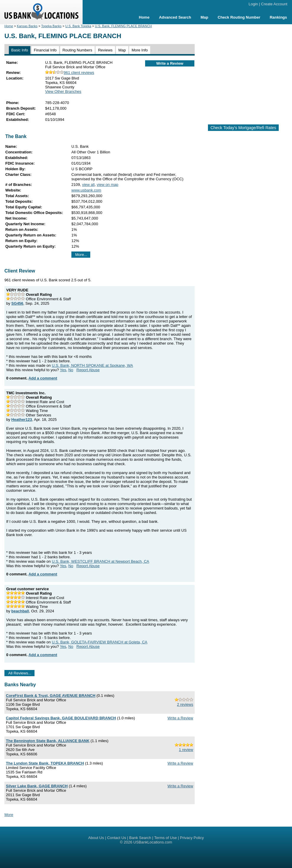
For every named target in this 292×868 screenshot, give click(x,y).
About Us (96, 838)
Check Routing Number (239, 17)
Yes (63, 370)
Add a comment (43, 378)
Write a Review (170, 63)
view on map (108, 185)
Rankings (278, 17)
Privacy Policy (192, 838)
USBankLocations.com (153, 842)
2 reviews (185, 704)
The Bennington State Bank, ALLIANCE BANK (48, 741)
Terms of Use (166, 838)
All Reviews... (20, 673)
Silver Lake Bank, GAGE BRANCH (37, 786)
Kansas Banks (27, 26)
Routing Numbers (77, 50)
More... (81, 255)
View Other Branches (63, 91)
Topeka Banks (51, 26)
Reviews (105, 50)
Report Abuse (88, 370)
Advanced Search (175, 17)
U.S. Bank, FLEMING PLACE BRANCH (123, 26)
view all (88, 185)
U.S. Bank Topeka (78, 26)
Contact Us (117, 838)
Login (253, 4)
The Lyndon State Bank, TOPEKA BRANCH (45, 763)
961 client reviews (70, 73)
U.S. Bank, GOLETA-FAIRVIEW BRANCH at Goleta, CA (100, 642)
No (71, 370)
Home (144, 17)
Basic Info (20, 50)
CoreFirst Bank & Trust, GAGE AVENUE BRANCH (51, 696)
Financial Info (45, 50)
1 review (186, 750)
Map (204, 17)
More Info (140, 50)
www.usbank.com (86, 190)
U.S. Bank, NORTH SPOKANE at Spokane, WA (92, 365)
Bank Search (140, 838)
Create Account (274, 4)
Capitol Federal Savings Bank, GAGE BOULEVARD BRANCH (61, 718)
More (9, 815)
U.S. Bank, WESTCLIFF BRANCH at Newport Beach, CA (101, 561)
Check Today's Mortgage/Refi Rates (243, 128)
